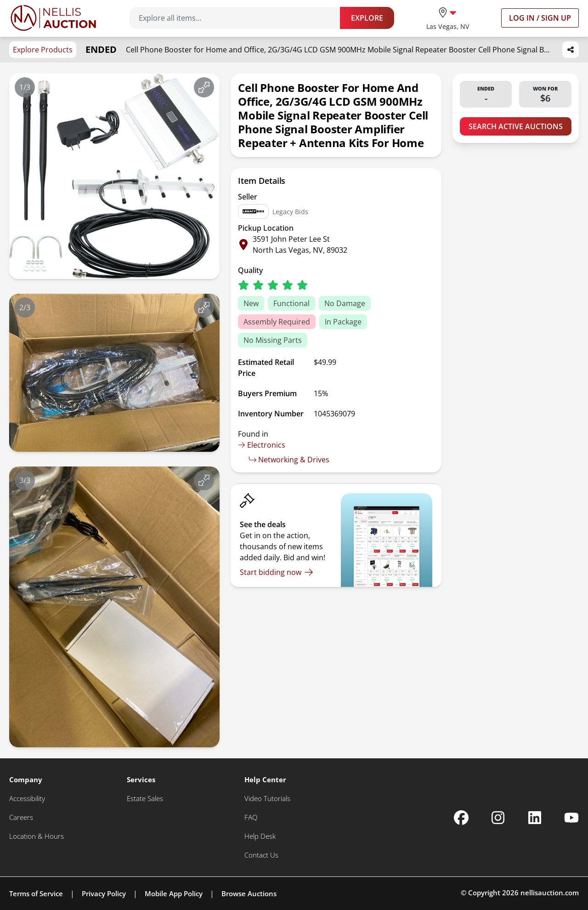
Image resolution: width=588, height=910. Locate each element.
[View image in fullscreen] (204, 87)
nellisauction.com (550, 893)
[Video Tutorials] (267, 799)
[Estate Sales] (145, 799)
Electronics (262, 445)
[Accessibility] (27, 799)
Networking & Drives (289, 460)
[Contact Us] (261, 855)
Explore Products (43, 50)
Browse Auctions (249, 893)
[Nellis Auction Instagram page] (498, 818)
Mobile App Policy (174, 893)
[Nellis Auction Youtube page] (571, 818)
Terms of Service (36, 893)
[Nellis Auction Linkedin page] (535, 818)
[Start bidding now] (277, 572)
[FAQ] (251, 817)
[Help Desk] (260, 836)
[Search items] (239, 18)
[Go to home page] (53, 18)
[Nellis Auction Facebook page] (461, 818)
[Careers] (21, 817)
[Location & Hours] (37, 836)
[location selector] (448, 18)
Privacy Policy (104, 893)
